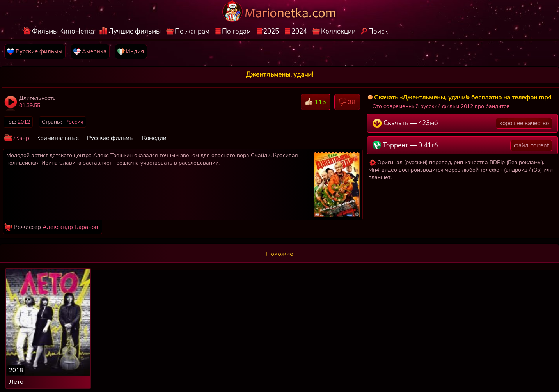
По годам (236, 31)
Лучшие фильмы (135, 31)
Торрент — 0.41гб (462, 145)
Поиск (378, 31)
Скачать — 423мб (462, 123)
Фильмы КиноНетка (63, 31)
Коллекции (338, 31)
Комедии (154, 138)
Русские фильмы (110, 138)
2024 (299, 31)
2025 (271, 31)
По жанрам (192, 31)
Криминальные (58, 138)
